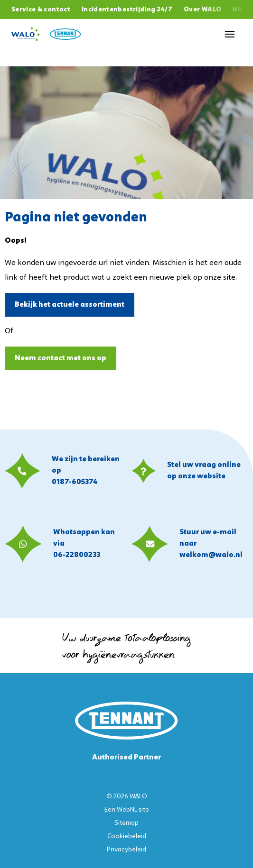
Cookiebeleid (127, 836)
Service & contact (41, 10)
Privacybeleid (126, 850)
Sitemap (126, 823)
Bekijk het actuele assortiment (70, 305)
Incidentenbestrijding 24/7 (127, 10)
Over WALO (202, 10)
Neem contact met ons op (61, 358)
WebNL (127, 810)
